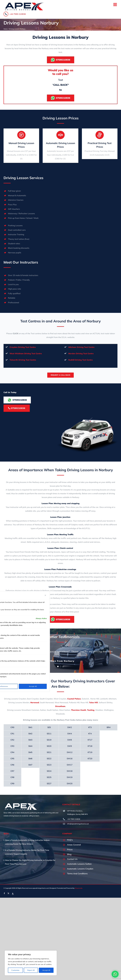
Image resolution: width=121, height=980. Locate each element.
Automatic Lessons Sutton (79, 864)
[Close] (45, 595)
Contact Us (72, 859)
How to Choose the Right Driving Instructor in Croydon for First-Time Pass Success (30, 862)
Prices (70, 849)
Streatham (60, 706)
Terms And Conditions (77, 873)
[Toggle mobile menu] (115, 4)
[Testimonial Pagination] (58, 666)
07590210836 (17, 408)
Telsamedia (79, 888)
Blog (69, 854)
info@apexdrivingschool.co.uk (78, 824)
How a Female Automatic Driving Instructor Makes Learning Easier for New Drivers (27, 842)
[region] (31, 963)
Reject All (31, 970)
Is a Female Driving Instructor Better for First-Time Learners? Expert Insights (27, 852)
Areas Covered (74, 845)
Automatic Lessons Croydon (80, 869)
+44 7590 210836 (15, 14)
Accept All (46, 970)
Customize (15, 970)
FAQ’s (70, 840)
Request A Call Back (60, 375)
